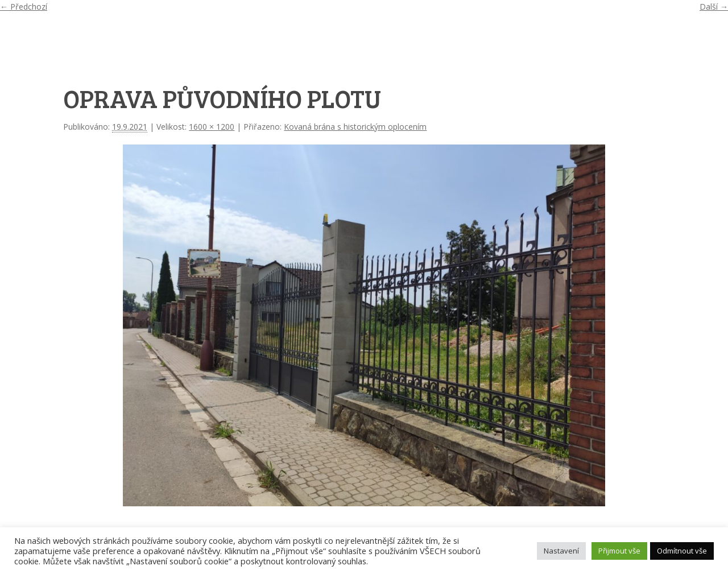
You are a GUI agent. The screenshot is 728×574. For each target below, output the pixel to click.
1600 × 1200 (212, 127)
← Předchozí (24, 7)
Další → (714, 7)
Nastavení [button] (561, 551)
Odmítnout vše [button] (682, 551)
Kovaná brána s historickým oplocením (355, 127)
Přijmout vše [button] (619, 551)
